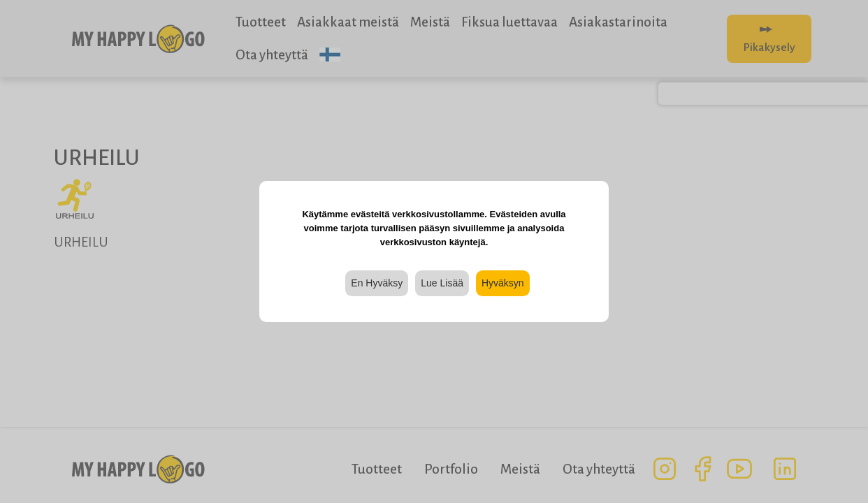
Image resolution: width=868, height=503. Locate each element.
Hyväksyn (503, 283)
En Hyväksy (377, 283)
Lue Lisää (442, 283)
